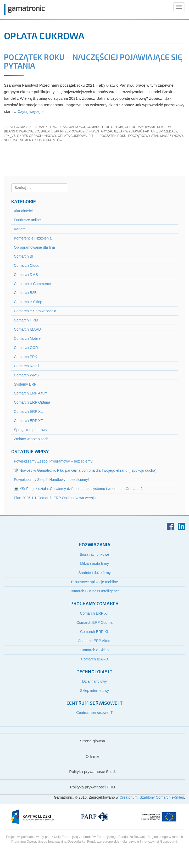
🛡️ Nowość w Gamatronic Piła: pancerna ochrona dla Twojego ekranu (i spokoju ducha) (85, 470)
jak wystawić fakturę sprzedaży (148, 131)
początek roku (113, 136)
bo (37, 131)
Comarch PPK (26, 357)
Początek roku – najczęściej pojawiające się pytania (93, 61)
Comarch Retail (26, 366)
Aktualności (74, 127)
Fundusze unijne (27, 220)
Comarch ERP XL (28, 411)
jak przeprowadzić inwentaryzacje (85, 131)
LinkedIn (181, 526)
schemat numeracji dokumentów (33, 140)
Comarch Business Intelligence (94, 591)
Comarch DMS (26, 275)
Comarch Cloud (27, 265)
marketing (48, 127)
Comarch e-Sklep (28, 302)
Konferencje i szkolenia (33, 238)
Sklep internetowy (95, 691)
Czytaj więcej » (31, 111)
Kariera (20, 229)
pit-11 (93, 136)
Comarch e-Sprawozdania (35, 311)
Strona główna (93, 741)
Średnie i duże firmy (94, 573)
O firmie (93, 756)
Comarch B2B (25, 293)
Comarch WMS (26, 375)
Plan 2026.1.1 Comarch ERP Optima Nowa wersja (55, 498)
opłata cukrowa (72, 136)
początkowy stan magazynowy (155, 136)
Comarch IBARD (27, 329)
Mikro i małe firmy (94, 564)
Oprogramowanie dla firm (148, 127)
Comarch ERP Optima (105, 127)
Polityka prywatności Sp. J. (92, 772)
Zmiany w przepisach (31, 439)
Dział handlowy (94, 681)
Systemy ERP (25, 384)
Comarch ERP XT (28, 421)
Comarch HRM (26, 320)
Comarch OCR (26, 348)
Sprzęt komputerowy (31, 430)
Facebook (170, 526)
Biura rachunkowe (94, 554)
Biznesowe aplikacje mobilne (95, 582)
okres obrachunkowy (37, 136)
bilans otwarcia (18, 131)
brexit (46, 131)
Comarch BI (24, 256)
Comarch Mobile (27, 338)
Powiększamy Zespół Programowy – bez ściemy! (54, 461)
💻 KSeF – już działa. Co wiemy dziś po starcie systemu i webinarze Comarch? (78, 489)
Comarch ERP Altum (31, 393)
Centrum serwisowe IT (94, 713)
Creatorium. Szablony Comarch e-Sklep (152, 797)
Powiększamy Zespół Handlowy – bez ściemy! (51, 480)
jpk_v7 (10, 136)
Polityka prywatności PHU (93, 787)
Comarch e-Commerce (32, 284)
